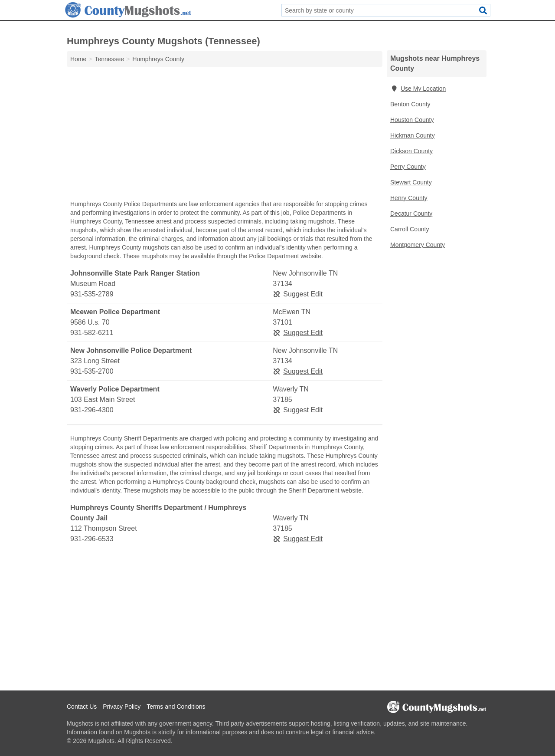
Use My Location (418, 89)
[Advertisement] (225, 135)
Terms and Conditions (176, 707)
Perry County (408, 167)
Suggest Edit (298, 294)
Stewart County (411, 182)
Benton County (410, 104)
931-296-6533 (92, 539)
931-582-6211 (92, 333)
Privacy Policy (122, 707)
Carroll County (410, 229)
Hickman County (413, 135)
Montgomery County (418, 245)
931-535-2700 (92, 371)
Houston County (412, 120)
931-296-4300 (92, 410)
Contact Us (82, 707)
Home (78, 59)
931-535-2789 (92, 294)
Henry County (409, 198)
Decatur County (411, 214)
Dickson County (411, 151)
